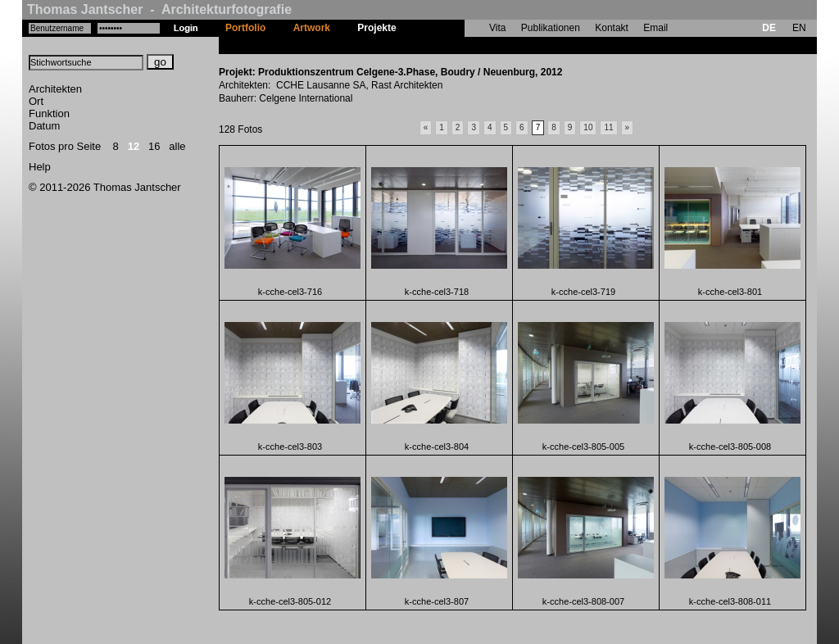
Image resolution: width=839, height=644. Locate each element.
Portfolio (245, 28)
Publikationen (551, 28)
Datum (44, 126)
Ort (36, 101)
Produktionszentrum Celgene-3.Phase (498, 45)
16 (154, 146)
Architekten (55, 89)
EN (799, 28)
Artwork (312, 28)
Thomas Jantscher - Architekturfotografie (159, 9)
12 (134, 146)
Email (655, 28)
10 (588, 127)
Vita (497, 28)
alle (177, 146)
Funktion (49, 113)
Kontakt (612, 28)
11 (608, 127)
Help (40, 167)
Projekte (376, 28)
